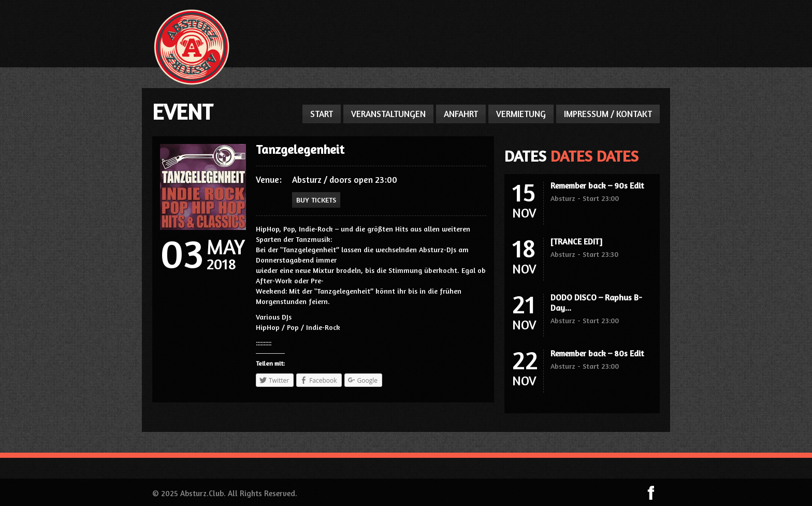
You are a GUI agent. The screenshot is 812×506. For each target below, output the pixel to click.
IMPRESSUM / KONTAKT (608, 114)
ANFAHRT (461, 114)
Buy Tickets (316, 200)
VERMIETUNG (521, 114)
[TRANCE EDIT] (576, 241)
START (322, 114)
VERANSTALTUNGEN (388, 114)
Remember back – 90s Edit (597, 185)
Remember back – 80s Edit (597, 353)
